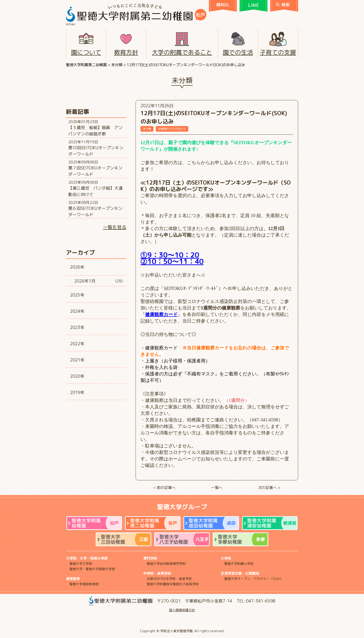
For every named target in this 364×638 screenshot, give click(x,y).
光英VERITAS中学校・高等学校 (169, 579)
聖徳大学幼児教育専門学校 (166, 564)
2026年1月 (85, 281)
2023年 (77, 327)
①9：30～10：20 (170, 255)
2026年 (77, 267)
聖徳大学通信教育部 (84, 584)
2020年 (77, 376)
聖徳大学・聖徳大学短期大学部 (92, 569)
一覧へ (217, 488)
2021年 (77, 360)
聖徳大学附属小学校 (239, 564)
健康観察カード (161, 314)
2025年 (77, 295)
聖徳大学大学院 (81, 564)
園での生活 (238, 52)
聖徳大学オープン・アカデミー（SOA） (253, 579)
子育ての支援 (278, 52)
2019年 (77, 392)
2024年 (77, 311)
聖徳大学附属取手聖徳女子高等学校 (173, 584)
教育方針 (126, 52)
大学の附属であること (182, 52)
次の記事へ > (269, 488)
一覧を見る (115, 227)
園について (86, 52)
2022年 (77, 344)
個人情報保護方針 (182, 610)
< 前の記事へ (164, 488)
